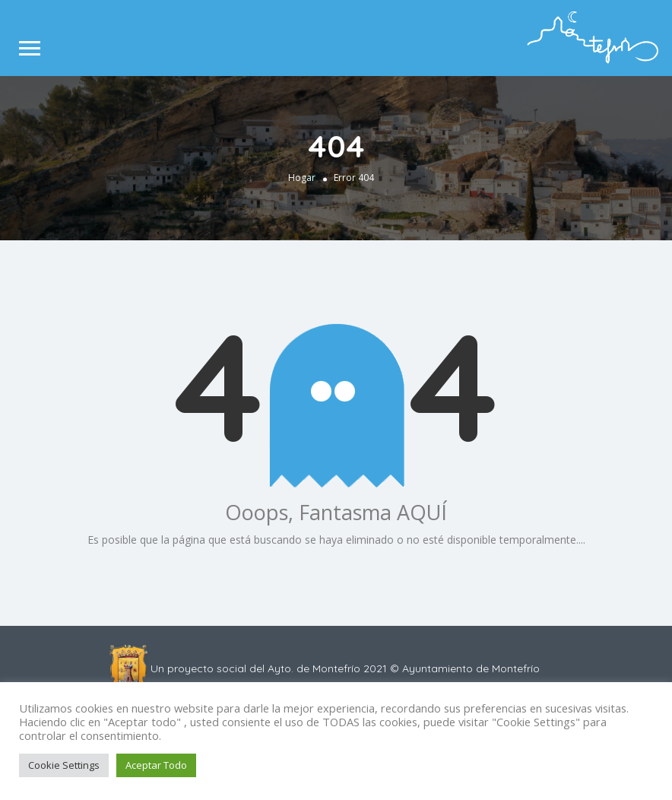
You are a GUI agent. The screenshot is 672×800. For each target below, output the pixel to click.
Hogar (302, 177)
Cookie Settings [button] (64, 765)
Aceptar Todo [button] (156, 765)
